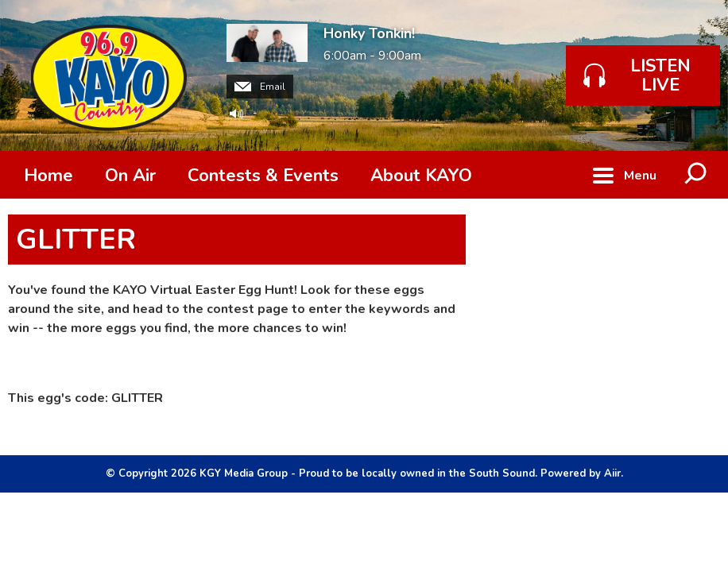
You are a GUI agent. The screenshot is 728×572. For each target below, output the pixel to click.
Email (260, 87)
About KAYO (421, 176)
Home (48, 176)
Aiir (612, 473)
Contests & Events (263, 176)
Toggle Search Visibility (696, 175)
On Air (130, 176)
